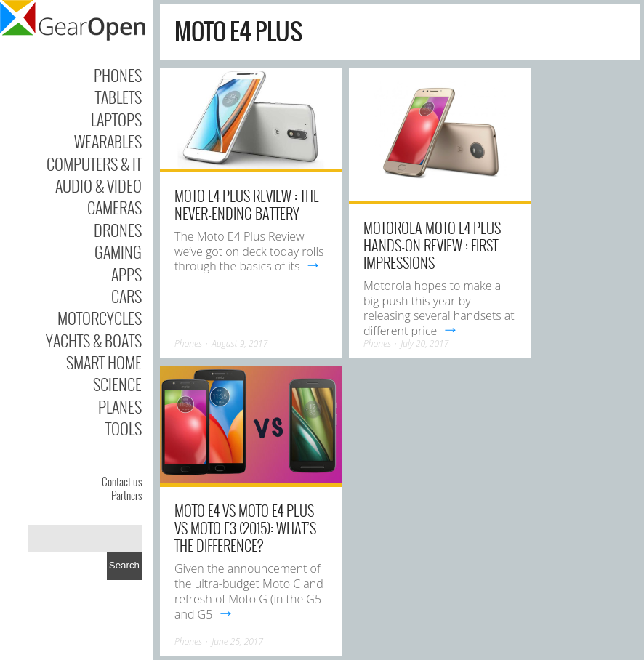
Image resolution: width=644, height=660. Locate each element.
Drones (118, 230)
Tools (124, 428)
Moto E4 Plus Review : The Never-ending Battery (247, 204)
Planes (120, 406)
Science (117, 384)
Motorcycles (100, 318)
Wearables (108, 141)
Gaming (118, 251)
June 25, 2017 (237, 641)
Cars (126, 296)
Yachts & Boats (94, 340)
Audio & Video (98, 185)
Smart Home (104, 362)
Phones (118, 75)
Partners (126, 495)
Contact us (122, 481)
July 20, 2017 (424, 343)
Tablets (118, 97)
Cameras (114, 207)
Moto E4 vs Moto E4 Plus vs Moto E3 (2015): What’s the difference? (245, 528)
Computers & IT (94, 164)
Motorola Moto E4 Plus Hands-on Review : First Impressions (432, 245)
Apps (126, 274)
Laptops (116, 119)
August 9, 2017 (240, 343)
